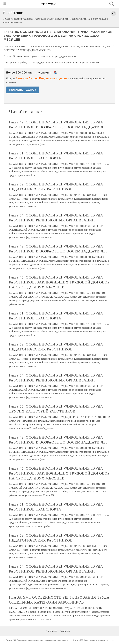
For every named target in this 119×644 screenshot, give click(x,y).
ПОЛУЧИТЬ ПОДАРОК (23, 90)
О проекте (51, 631)
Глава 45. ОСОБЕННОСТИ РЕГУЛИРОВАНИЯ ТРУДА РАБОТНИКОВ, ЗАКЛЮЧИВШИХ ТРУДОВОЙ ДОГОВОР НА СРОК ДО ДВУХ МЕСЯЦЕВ (59, 282)
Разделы (65, 631)
